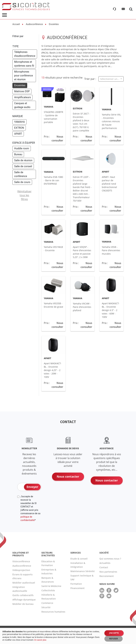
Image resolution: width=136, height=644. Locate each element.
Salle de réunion (23, 160)
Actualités (105, 563)
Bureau (18, 154)
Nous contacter (68, 476)
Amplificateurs (22, 97)
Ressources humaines (53, 612)
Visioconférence (21, 561)
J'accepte (114, 633)
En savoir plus (40, 640)
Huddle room (22, 148)
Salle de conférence (21, 174)
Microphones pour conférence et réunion (24, 76)
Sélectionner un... (110, 79)
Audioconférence (34, 24)
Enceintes (53, 24)
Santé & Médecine (51, 586)
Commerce (47, 603)
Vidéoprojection (21, 570)
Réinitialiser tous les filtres (24, 195)
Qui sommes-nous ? (110, 559)
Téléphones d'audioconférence (25, 54)
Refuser (114, 639)
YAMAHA (19, 122)
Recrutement (107, 576)
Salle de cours (22, 182)
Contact (104, 567)
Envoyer (32, 487)
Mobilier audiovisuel (24, 583)
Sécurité (46, 607)
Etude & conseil (79, 559)
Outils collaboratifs (23, 595)
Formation (76, 584)
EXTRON (19, 128)
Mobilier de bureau (23, 604)
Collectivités (48, 590)
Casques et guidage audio (22, 105)
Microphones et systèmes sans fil (24, 64)
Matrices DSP (22, 91)
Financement (78, 588)
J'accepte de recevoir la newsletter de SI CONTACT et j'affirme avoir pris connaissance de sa (30, 508)
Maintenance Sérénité (83, 571)
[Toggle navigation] (5, 15)
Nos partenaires (108, 572)
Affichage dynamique (24, 600)
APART (18, 134)
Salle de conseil (23, 166)
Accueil (16, 24)
